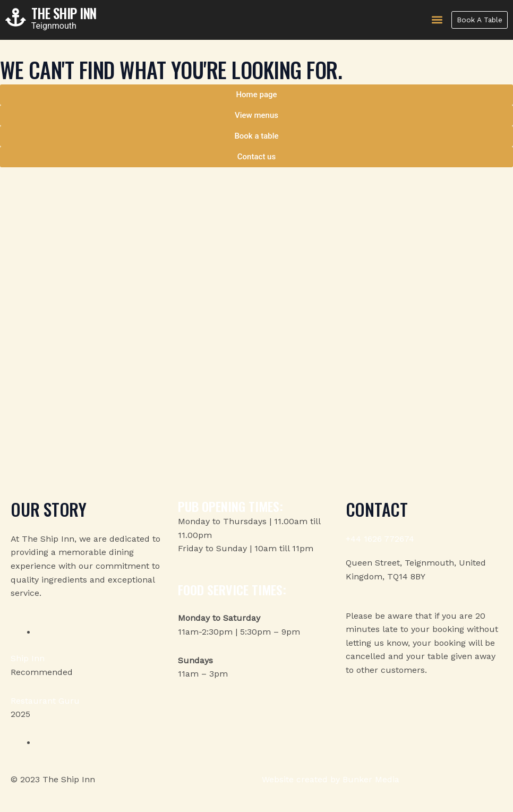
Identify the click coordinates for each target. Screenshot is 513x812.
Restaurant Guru (45, 701)
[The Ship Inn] (16, 18)
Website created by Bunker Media (331, 779)
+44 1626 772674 (380, 539)
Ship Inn (28, 658)
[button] (434, 20)
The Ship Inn (69, 13)
